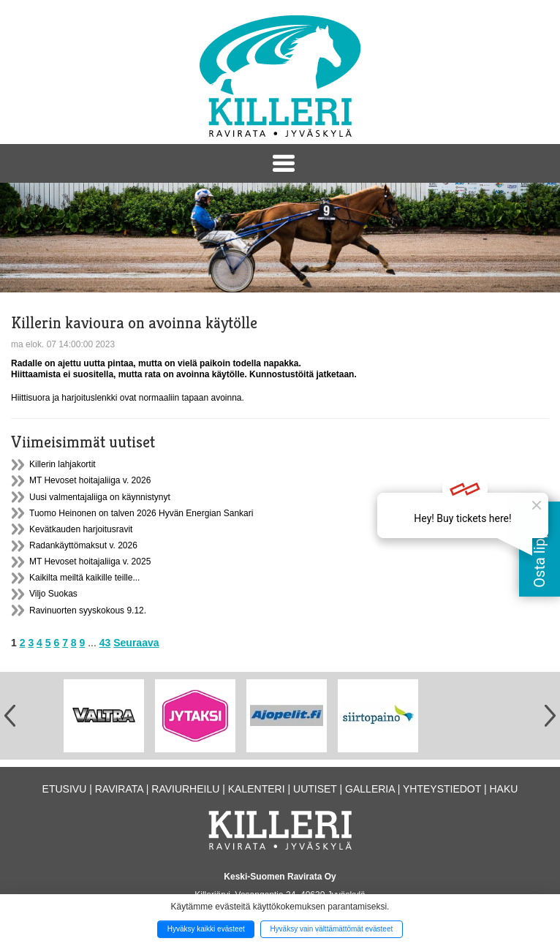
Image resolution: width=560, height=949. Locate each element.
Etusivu (65, 789)
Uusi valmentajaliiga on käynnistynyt (100, 497)
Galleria (370, 789)
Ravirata (119, 789)
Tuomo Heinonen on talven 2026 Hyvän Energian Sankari (141, 513)
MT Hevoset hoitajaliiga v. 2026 (90, 480)
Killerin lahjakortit (63, 464)
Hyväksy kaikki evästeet (206, 929)
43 (105, 643)
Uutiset (315, 789)
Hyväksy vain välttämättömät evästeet (331, 929)
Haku (503, 789)
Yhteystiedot (442, 789)
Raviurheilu (185, 789)
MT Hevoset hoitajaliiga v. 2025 (90, 562)
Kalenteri (257, 789)
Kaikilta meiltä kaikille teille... (84, 578)
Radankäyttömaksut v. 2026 (83, 545)
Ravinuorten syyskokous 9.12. (88, 610)
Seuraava (136, 643)
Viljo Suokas (53, 594)
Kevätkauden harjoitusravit (81, 529)
